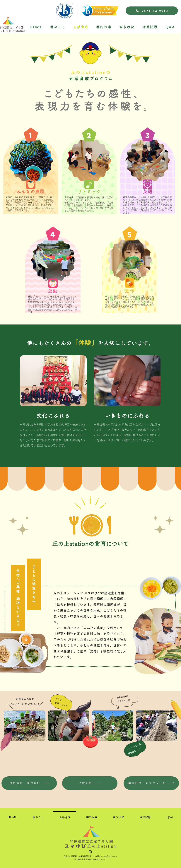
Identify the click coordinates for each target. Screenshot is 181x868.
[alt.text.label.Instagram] (90, 852)
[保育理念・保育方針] (29, 783)
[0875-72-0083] (152, 11)
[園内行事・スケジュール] (151, 783)
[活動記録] (90, 783)
